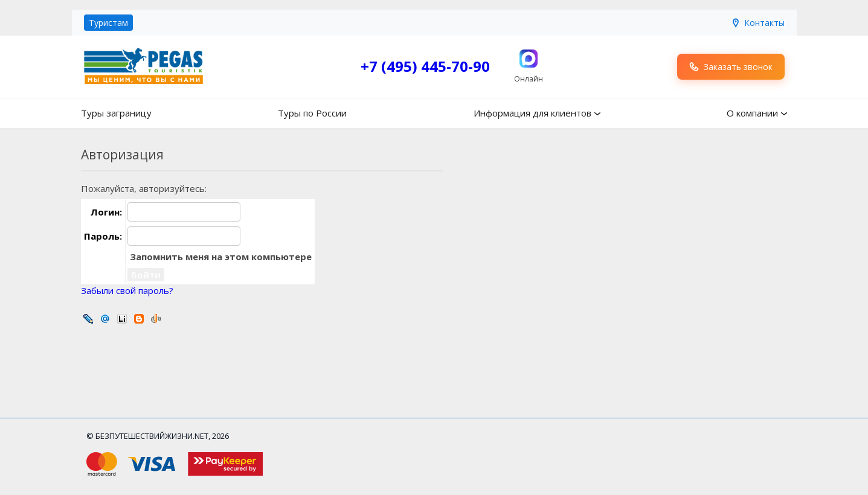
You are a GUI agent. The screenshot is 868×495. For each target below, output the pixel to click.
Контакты (758, 23)
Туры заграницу (116, 113)
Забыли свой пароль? (127, 290)
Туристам (108, 23)
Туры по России (312, 113)
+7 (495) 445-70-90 (425, 66)
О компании (752, 113)
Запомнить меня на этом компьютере (220, 257)
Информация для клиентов (532, 113)
